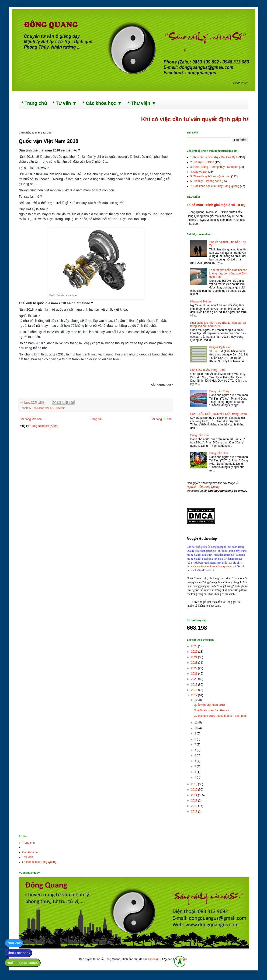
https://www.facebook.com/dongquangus (210, 566)
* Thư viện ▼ (142, 103)
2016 (195, 784)
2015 (195, 790)
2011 (195, 811)
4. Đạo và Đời (199, 172)
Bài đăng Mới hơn (31, 419)
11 (196, 723)
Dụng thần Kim (199, 435)
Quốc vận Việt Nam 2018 (209, 705)
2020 (195, 679)
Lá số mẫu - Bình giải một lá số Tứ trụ (216, 205)
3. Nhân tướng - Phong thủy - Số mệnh (214, 167)
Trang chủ (96, 419)
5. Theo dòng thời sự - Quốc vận (47, 408)
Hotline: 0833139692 (23, 963)
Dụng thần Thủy (219, 391)
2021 (195, 674)
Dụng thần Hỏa (219, 453)
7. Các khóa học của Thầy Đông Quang (215, 186)
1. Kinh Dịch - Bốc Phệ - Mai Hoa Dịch (214, 157)
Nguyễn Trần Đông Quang (203, 487)
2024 (195, 657)
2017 (195, 695)
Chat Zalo (14, 943)
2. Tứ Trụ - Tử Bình (202, 162)
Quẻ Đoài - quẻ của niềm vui (211, 710)
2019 (195, 685)
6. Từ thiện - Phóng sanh (206, 181)
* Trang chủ (34, 103)
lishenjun (154, 959)
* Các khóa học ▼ (102, 103)
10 (196, 728)
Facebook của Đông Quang (39, 862)
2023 (195, 663)
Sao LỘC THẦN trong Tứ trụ (208, 370)
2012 (195, 806)
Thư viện (28, 857)
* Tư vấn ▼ (65, 103)
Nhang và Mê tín (201, 302)
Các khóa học (31, 852)
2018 (195, 690)
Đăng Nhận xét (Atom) (44, 426)
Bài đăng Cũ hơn (161, 419)
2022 (195, 668)
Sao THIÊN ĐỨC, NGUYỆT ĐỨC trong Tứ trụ (218, 414)
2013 (195, 801)
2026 (195, 646)
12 (196, 700)
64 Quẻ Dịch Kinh (220, 347)
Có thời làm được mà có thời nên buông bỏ (220, 716)
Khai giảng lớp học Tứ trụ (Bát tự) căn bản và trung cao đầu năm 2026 (218, 324)
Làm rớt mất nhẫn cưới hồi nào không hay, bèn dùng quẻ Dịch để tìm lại (228, 273)
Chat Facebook (18, 953)
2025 (195, 652)
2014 (195, 795)
